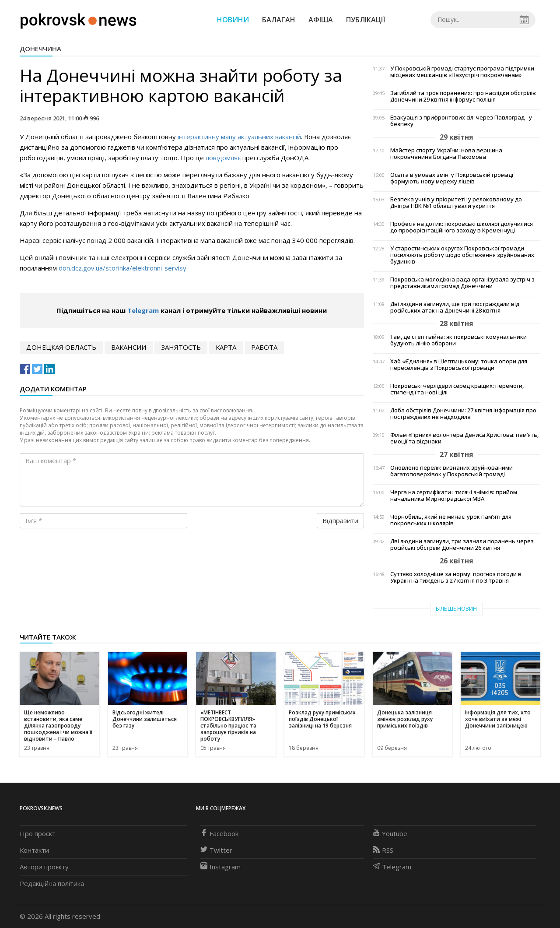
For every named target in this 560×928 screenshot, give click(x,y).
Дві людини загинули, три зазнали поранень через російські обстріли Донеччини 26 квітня (462, 545)
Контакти (34, 850)
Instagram (220, 867)
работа (264, 347)
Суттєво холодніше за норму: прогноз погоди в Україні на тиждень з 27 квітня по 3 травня (456, 577)
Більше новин (456, 609)
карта (226, 347)
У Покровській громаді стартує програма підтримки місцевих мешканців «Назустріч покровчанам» (462, 72)
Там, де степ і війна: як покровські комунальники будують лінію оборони (458, 340)
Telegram (143, 310)
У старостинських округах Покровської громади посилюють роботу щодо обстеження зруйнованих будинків (462, 255)
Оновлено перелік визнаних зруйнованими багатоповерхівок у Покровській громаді (451, 471)
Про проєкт (38, 833)
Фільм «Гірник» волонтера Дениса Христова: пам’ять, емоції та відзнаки (464, 438)
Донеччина (40, 49)
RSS (383, 850)
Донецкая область (61, 347)
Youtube (390, 833)
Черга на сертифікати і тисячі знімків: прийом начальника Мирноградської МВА (454, 496)
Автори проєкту (44, 867)
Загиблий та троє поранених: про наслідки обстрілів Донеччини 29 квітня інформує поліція (463, 96)
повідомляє (223, 158)
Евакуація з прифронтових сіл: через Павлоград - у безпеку (461, 121)
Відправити (340, 520)
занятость (181, 347)
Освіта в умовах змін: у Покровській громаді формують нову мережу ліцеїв (452, 178)
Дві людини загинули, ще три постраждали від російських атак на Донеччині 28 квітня (455, 307)
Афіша (321, 20)
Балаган (279, 20)
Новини (233, 20)
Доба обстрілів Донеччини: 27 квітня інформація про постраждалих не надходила (463, 414)
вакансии (129, 347)
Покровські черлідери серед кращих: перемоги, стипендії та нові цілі (457, 389)
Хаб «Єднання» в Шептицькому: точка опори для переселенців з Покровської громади (459, 365)
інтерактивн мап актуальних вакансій (239, 137)
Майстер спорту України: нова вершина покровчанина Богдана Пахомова (446, 154)
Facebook (219, 833)
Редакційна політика (52, 883)
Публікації (366, 20)
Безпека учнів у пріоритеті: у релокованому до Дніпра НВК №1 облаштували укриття (456, 203)
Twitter (216, 850)
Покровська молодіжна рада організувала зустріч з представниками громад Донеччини (462, 283)
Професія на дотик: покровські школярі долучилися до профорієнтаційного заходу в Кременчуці (462, 227)
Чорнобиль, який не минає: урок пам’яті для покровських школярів (451, 520)
